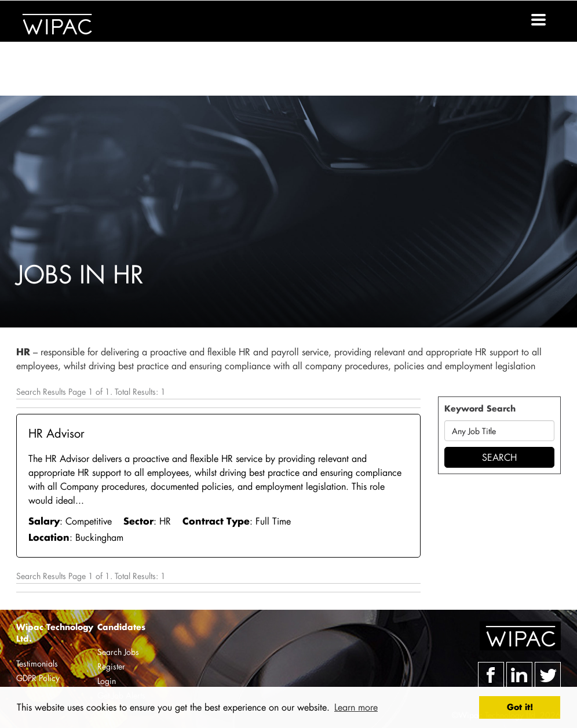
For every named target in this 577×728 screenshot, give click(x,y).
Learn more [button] (356, 707)
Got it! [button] (520, 707)
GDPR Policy (38, 678)
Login (107, 681)
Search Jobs (118, 652)
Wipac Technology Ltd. (55, 633)
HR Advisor (56, 433)
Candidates (121, 627)
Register (111, 666)
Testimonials (37, 663)
